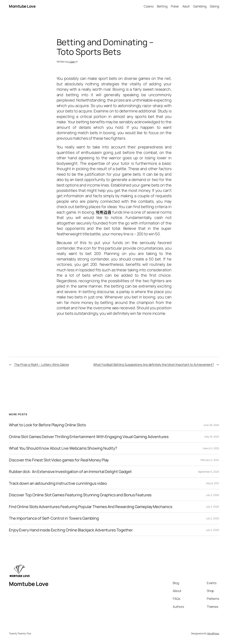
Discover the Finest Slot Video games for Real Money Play (59, 460)
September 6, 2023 (208, 472)
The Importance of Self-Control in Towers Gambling (54, 518)
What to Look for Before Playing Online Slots (47, 425)
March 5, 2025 (211, 448)
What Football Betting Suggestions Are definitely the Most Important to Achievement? (154, 364)
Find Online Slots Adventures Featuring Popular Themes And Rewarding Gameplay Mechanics (90, 507)
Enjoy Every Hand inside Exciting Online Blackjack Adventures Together (71, 530)
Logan (72, 62)
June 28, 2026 (211, 425)
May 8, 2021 (213, 483)
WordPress (213, 633)
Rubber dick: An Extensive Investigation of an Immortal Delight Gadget (70, 472)
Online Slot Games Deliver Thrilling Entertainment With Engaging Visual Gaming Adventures (89, 437)
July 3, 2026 (213, 495)
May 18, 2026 (212, 437)
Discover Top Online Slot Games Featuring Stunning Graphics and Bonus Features (80, 495)
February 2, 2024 (210, 460)
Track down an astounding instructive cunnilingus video (58, 483)
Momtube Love (22, 6)
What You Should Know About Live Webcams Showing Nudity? (63, 448)
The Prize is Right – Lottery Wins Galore (42, 364)
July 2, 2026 (213, 518)
